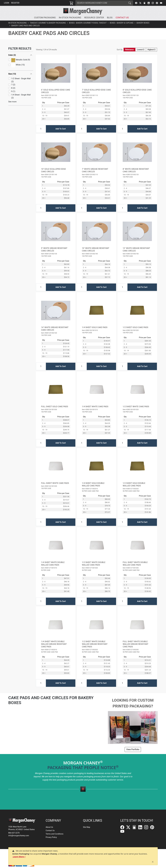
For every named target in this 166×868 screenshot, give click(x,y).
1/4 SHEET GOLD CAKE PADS (95, 327)
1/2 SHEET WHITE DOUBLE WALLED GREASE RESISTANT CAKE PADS (95, 644)
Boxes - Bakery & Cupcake (122, 23)
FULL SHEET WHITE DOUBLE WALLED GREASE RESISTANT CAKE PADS (135, 644)
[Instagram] (153, 3)
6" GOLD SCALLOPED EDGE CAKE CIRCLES (56, 91)
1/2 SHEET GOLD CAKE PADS (135, 327)
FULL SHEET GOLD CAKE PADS (55, 407)
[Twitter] (140, 3)
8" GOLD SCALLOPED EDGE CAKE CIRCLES (137, 91)
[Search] (101, 3)
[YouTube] (161, 3)
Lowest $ (141, 50)
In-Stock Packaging (18, 23)
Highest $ (151, 50)
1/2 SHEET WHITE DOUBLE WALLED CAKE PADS (94, 564)
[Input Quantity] (41, 129)
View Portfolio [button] (133, 749)
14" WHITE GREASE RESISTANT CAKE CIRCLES (55, 329)
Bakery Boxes (143, 23)
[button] (45, 18)
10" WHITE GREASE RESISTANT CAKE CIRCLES (96, 249)
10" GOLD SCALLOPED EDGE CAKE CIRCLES (53, 170)
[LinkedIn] (149, 3)
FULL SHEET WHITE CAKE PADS (55, 483)
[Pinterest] (157, 3)
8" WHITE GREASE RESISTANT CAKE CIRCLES (136, 170)
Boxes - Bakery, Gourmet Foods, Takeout (88, 23)
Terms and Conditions (55, 834)
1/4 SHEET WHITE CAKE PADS (95, 407)
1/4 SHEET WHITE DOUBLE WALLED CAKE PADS (53, 564)
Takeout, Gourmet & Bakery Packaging (48, 23)
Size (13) (12, 62)
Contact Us (50, 830)
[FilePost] (144, 3)
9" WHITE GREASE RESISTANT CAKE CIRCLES (54, 249)
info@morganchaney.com (19, 836)
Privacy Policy (51, 837)
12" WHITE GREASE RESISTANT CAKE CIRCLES (136, 249)
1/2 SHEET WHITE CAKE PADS (136, 407)
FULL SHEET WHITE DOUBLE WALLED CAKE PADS (135, 564)
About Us (49, 827)
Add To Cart (61, 129)
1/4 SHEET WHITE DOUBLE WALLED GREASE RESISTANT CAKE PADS (54, 644)
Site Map (87, 827)
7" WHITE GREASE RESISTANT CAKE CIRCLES (95, 170)
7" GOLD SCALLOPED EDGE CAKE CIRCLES (96, 91)
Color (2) (12, 55)
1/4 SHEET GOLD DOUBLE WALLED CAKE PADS (93, 484)
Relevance (129, 50)
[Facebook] (136, 3)
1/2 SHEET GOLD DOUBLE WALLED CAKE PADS (134, 484)
